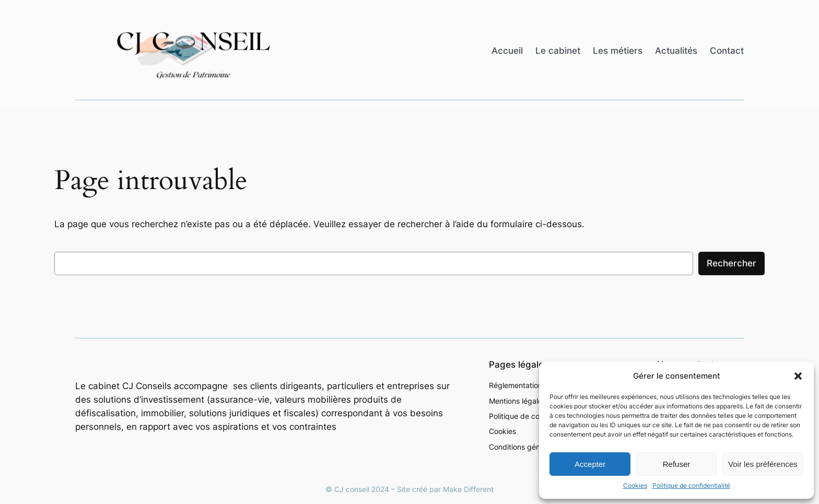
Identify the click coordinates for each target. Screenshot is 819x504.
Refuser (677, 464)
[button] (798, 376)
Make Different (468, 489)
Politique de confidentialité (691, 485)
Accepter (590, 464)
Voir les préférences (763, 464)
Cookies (635, 485)
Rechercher (732, 263)
